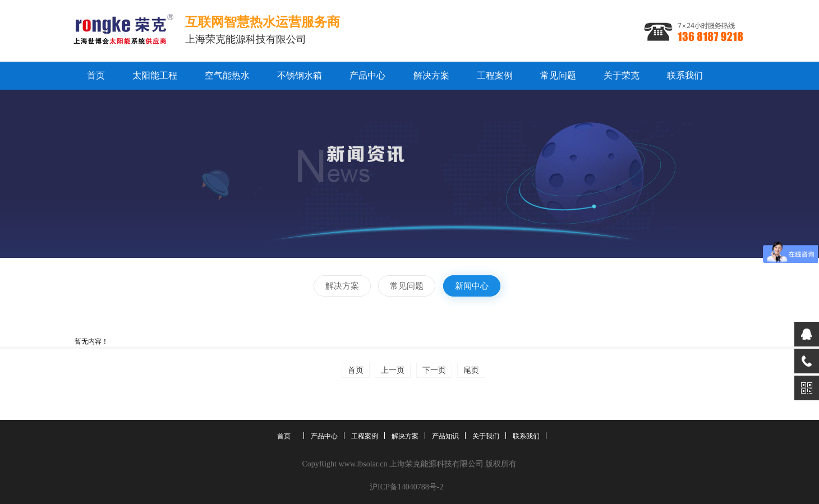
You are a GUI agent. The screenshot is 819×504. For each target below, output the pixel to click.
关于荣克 (622, 75)
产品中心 (367, 75)
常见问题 (558, 75)
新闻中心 (472, 286)
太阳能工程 (155, 75)
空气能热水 (227, 75)
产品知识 (445, 436)
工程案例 (495, 75)
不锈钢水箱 (300, 75)
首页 (96, 75)
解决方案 (431, 75)
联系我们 (685, 75)
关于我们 (486, 436)
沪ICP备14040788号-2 (406, 487)
